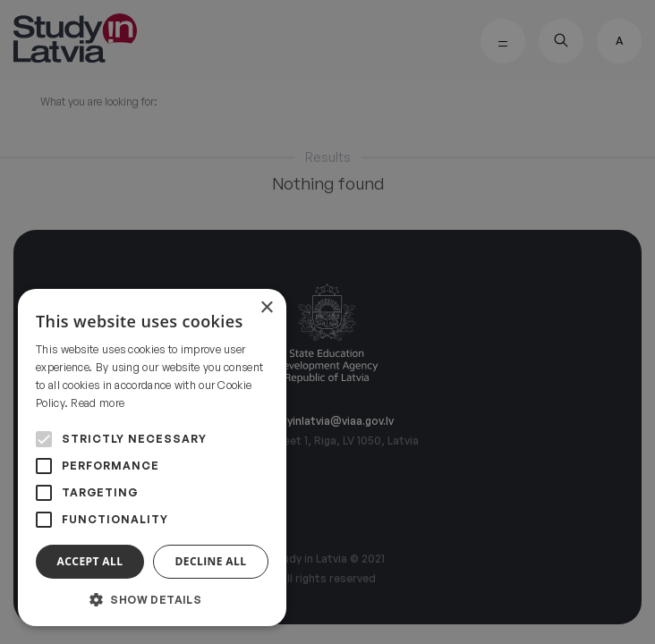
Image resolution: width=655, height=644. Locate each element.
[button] (152, 599)
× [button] (266, 308)
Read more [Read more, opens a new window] (98, 403)
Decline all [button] (211, 561)
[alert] (327, 322)
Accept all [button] (90, 561)
